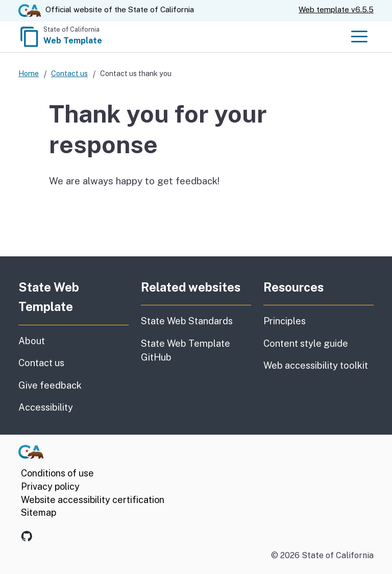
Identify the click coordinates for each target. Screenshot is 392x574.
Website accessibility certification (93, 500)
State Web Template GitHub (186, 350)
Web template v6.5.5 (336, 9)
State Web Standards (187, 321)
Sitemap (39, 512)
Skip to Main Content (196, 0)
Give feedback (73, 385)
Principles (285, 321)
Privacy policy (50, 486)
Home (29, 73)
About (57, 340)
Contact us (69, 73)
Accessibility (73, 406)
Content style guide (306, 343)
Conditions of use (57, 473)
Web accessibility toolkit (316, 365)
